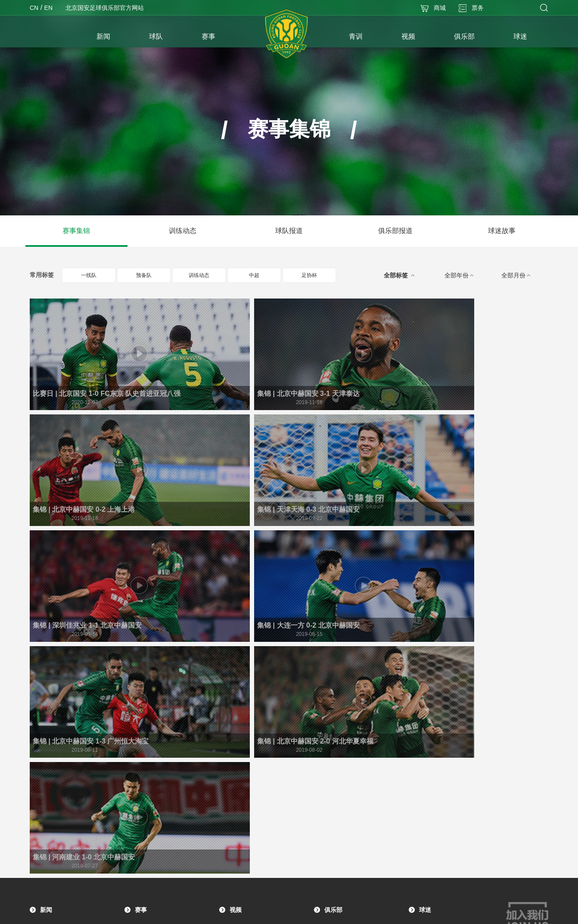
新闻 (46, 687)
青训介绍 (145, 815)
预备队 (151, 275)
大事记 (332, 717)
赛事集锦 (76, 231)
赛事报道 (50, 717)
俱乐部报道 (395, 231)
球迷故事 (502, 231)
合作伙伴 (335, 807)
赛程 (140, 704)
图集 (45, 756)
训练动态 (183, 231)
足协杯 (316, 275)
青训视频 (145, 789)
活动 (424, 717)
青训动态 (145, 776)
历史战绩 (335, 730)
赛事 (141, 687)
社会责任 (335, 794)
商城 (424, 743)
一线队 (96, 275)
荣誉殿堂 (335, 743)
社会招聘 (335, 820)
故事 (424, 730)
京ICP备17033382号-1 (314, 913)
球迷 (425, 687)
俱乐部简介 (337, 704)
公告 (45, 704)
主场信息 (335, 768)
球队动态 (50, 743)
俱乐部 (333, 687)
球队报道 (289, 231)
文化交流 (335, 781)
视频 (236, 687)
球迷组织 (429, 704)
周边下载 (429, 756)
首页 (53, 37)
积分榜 (143, 717)
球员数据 (145, 730)
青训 (141, 759)
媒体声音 (50, 730)
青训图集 (145, 802)
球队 (46, 783)
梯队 (45, 826)
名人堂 (332, 756)
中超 (263, 275)
